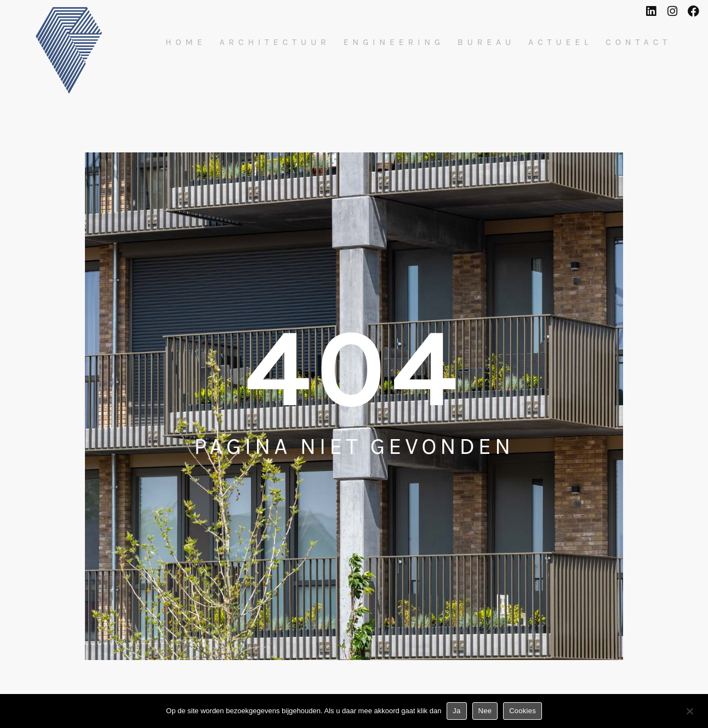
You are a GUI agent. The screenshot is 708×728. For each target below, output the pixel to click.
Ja (456, 711)
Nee (485, 711)
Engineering (394, 42)
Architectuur (275, 42)
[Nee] (689, 713)
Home (186, 42)
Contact (638, 42)
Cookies (523, 711)
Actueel (560, 42)
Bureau (486, 42)
